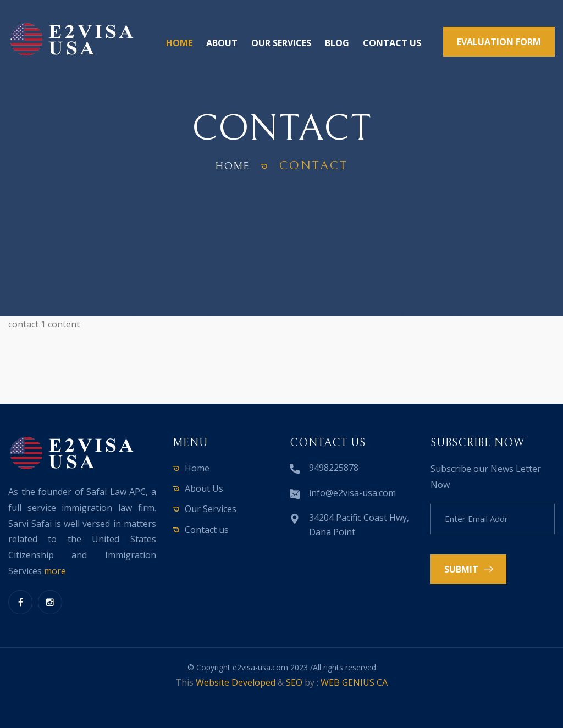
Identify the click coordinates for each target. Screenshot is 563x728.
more (55, 571)
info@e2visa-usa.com (352, 493)
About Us (204, 488)
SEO (294, 682)
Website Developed (236, 682)
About (222, 43)
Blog (337, 43)
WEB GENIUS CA (354, 682)
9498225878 (334, 468)
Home (179, 43)
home (233, 166)
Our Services (281, 43)
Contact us (392, 43)
